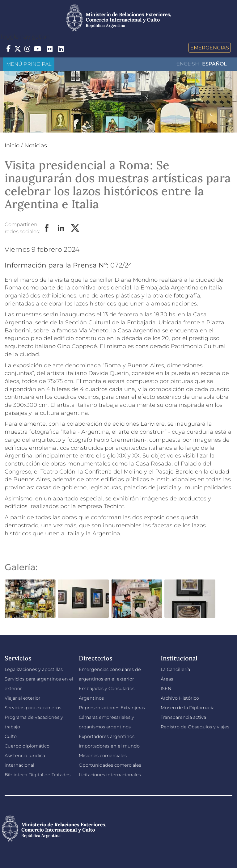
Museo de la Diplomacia (188, 708)
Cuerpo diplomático (27, 746)
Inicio (12, 145)
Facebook (47, 228)
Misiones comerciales (103, 756)
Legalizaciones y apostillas (34, 669)
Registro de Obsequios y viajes (195, 727)
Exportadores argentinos (107, 736)
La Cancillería (175, 669)
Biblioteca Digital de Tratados (38, 775)
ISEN (166, 689)
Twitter (75, 228)
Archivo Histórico (180, 698)
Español (214, 64)
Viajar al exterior (23, 698)
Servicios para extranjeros (33, 708)
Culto (11, 736)
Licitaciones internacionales (110, 775)
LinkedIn (61, 228)
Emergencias (210, 48)
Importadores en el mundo (109, 746)
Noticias (36, 145)
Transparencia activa (183, 717)
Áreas (167, 679)
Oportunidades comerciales (110, 765)
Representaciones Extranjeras (112, 708)
